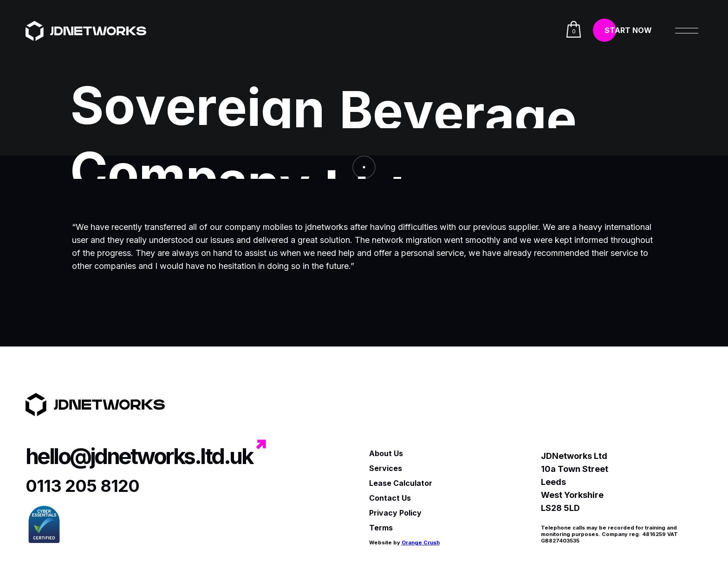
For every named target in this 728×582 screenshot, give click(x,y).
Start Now (628, 30)
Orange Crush (421, 543)
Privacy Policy (395, 513)
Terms (381, 528)
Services (386, 468)
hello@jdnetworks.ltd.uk (139, 456)
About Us (386, 453)
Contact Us (390, 498)
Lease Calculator (401, 483)
